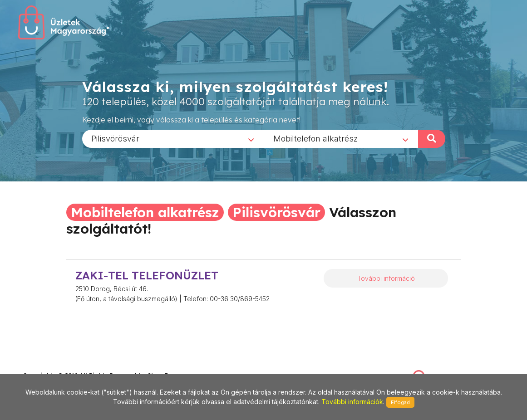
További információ (386, 278)
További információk (352, 402)
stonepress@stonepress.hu (59, 365)
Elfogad (400, 402)
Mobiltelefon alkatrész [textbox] (315, 138)
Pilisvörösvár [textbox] (115, 138)
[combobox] (173, 138)
